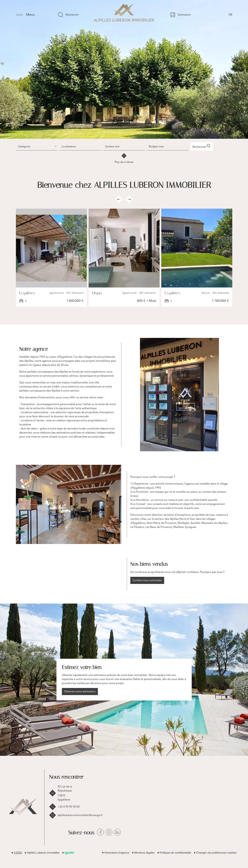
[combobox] (37, 146)
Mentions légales (145, 852)
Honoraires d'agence (117, 852)
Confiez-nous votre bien (147, 580)
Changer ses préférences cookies (216, 852)
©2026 (18, 852)
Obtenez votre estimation (80, 691)
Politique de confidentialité (175, 852)
